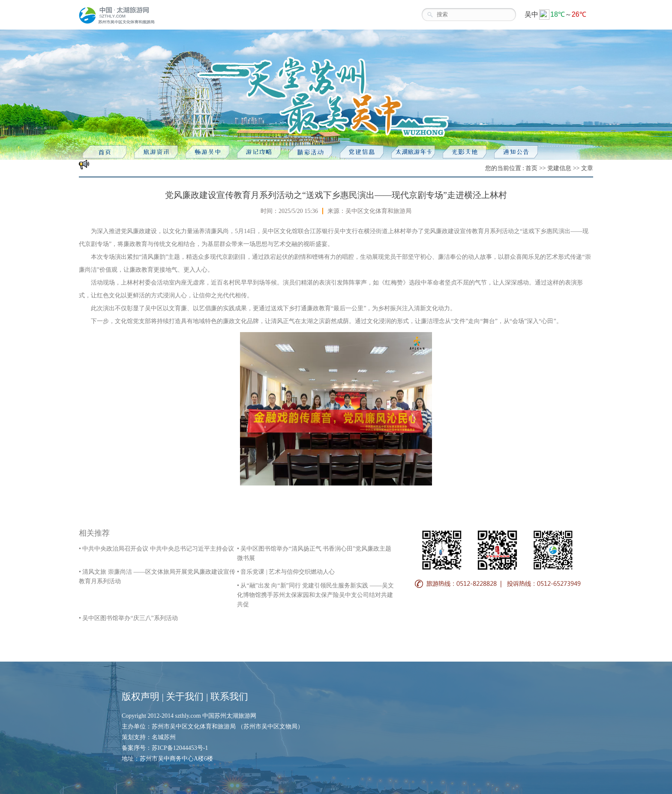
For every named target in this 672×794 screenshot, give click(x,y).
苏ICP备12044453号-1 (180, 748)
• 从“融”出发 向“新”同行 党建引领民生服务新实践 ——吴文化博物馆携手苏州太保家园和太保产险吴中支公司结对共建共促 (315, 595)
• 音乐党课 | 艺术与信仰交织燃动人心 (286, 572)
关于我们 (185, 697)
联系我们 (229, 697)
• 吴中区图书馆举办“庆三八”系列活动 (128, 618)
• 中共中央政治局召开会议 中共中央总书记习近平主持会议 (156, 549)
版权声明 (141, 697)
